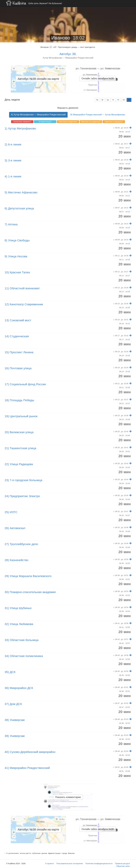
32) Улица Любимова (19, 624)
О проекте (49, 864)
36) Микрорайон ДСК (19, 688)
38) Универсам (15, 720)
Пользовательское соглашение (70, 864)
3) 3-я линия (13, 160)
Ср (108, 100)
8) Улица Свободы (17, 240)
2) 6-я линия (13, 144)
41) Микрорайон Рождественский (27, 768)
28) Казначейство (17, 560)
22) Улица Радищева (19, 464)
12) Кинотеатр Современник (24, 304)
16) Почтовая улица (18, 368)
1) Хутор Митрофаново (20, 128)
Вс (129, 100)
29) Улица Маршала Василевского (28, 576)
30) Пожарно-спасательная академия (30, 592)
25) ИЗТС (11, 512)
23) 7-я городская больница (23, 480)
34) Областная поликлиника (24, 656)
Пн (97, 100)
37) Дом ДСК (13, 704)
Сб (124, 100)
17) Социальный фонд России (25, 384)
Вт (103, 100)
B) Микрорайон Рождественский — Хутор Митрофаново (98, 115)
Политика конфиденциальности (99, 864)
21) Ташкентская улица (20, 448)
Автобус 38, (68, 54)
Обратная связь (123, 866)
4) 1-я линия (13, 176)
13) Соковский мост (18, 320)
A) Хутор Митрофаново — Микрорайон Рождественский (38, 115)
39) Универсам (15, 736)
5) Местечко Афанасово (21, 192)
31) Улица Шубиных (18, 608)
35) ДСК (10, 672)
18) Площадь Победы (19, 400)
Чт (113, 100)
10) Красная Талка (17, 272)
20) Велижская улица (19, 432)
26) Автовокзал (15, 528)
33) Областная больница (22, 640)
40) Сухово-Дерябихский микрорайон (30, 752)
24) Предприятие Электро (22, 496)
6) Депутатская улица (19, 208)
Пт (118, 100)
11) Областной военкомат (22, 288)
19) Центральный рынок (21, 416)
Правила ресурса (122, 864)
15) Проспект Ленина (19, 352)
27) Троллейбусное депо (21, 544)
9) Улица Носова (16, 256)
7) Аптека (11, 224)
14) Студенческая (17, 336)
